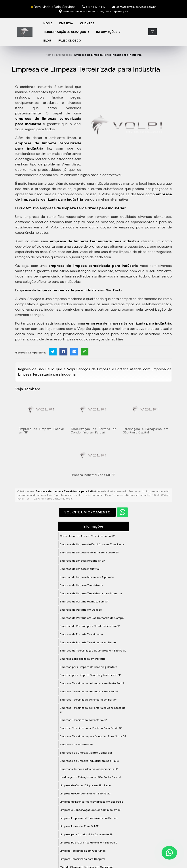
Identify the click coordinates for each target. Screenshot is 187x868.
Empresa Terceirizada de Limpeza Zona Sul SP (89, 691)
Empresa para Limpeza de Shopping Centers (89, 667)
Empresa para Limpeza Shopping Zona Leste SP (90, 675)
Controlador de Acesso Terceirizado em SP (88, 536)
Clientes (87, 23)
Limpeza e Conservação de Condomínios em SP (91, 810)
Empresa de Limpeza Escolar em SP (41, 431)
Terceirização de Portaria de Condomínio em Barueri (93, 431)
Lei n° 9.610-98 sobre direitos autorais (50, 499)
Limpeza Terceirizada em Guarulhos (83, 851)
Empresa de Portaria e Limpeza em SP (84, 602)
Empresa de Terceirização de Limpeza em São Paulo (93, 651)
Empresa (66, 23)
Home (48, 23)
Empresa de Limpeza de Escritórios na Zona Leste (92, 544)
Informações (108, 32)
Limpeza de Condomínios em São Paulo (85, 794)
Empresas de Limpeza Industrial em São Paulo (89, 761)
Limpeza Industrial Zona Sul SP (93, 475)
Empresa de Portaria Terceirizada (81, 634)
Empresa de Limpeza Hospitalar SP (82, 561)
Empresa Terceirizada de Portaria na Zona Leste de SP (93, 710)
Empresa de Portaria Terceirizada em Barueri (89, 642)
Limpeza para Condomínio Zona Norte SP (86, 834)
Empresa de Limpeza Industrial (80, 569)
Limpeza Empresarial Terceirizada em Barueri (89, 818)
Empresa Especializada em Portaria (83, 659)
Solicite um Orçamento (87, 512)
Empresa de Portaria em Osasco (81, 610)
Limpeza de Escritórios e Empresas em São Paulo (92, 802)
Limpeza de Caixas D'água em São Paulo (85, 785)
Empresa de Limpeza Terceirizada (81, 585)
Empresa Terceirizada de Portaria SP (83, 720)
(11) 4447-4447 (94, 7)
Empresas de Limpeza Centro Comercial (86, 753)
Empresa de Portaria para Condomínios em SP (90, 626)
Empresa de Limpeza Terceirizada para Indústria (91, 593)
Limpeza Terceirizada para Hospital (82, 859)
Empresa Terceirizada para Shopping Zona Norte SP (93, 736)
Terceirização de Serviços (66, 32)
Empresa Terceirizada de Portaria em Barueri (89, 700)
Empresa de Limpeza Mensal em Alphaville (87, 577)
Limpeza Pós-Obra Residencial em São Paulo (89, 843)
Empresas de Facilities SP (76, 745)
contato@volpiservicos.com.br (134, 7)
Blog (47, 41)
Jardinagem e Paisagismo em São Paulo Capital (146, 431)
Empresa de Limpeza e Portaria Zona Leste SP (89, 553)
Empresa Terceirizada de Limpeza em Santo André (92, 683)
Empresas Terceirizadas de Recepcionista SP (89, 769)
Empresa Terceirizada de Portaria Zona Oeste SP (91, 728)
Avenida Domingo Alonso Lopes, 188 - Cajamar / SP (93, 11)
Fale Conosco (70, 41)
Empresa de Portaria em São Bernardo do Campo (92, 618)
